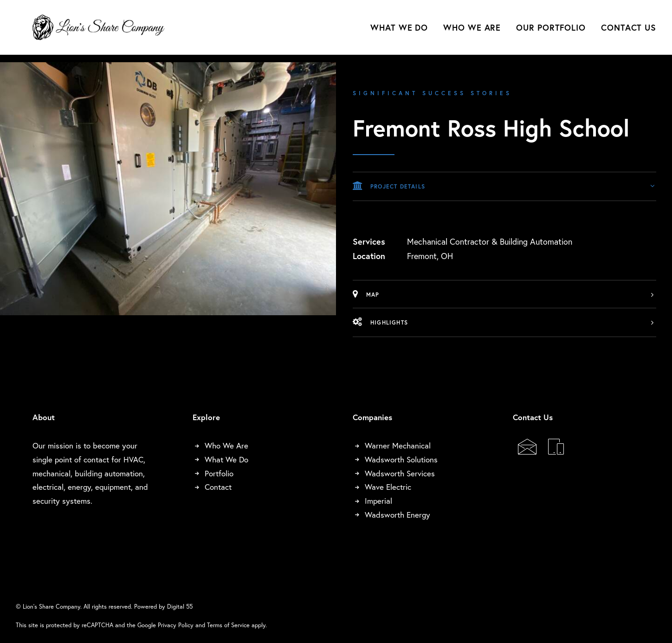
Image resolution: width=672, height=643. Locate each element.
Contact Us (629, 31)
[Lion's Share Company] (103, 31)
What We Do (399, 31)
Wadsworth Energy (397, 515)
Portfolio (219, 473)
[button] (527, 451)
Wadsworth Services (400, 473)
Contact (218, 487)
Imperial (378, 501)
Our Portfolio (551, 31)
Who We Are (472, 31)
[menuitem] (402, 31)
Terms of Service (228, 625)
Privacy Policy (176, 625)
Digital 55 (180, 606)
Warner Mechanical (398, 445)
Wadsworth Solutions (401, 459)
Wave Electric (388, 487)
